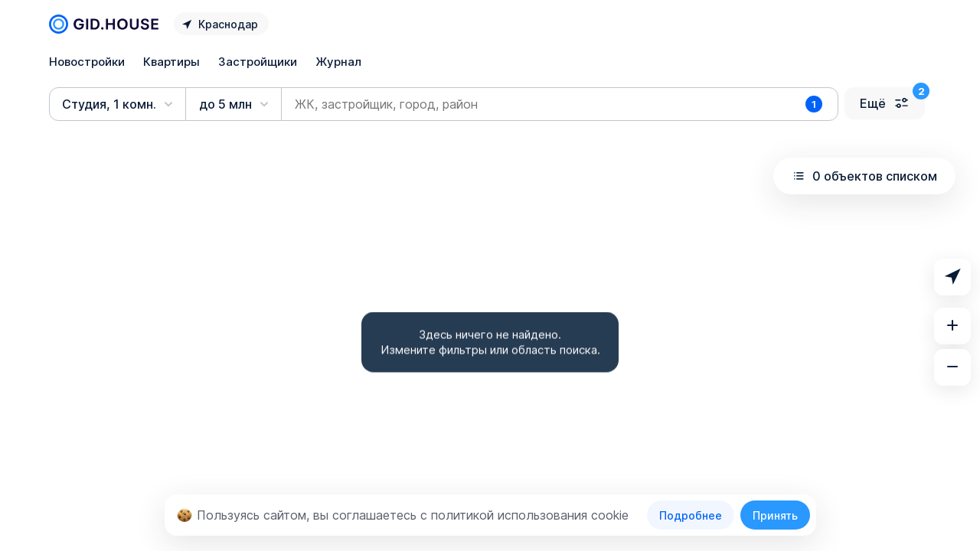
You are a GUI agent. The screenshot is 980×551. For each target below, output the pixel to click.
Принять (775, 515)
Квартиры (171, 62)
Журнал (338, 62)
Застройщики (258, 62)
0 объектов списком (864, 176)
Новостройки (87, 62)
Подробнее (691, 515)
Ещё (885, 103)
